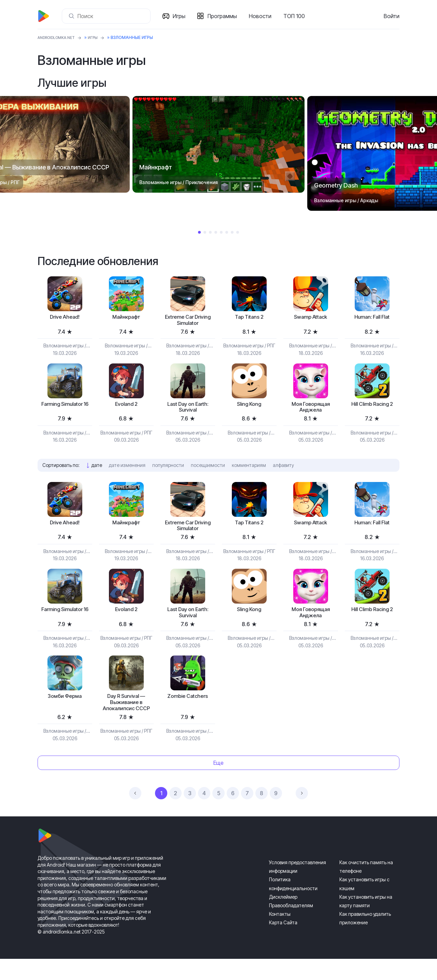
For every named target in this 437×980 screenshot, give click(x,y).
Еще (218, 784)
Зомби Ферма (65, 707)
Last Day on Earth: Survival (188, 411)
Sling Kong (249, 407)
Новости (262, 16)
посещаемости (208, 470)
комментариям (249, 470)
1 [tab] (199, 232)
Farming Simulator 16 (65, 411)
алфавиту (283, 470)
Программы (224, 16)
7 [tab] (232, 232)
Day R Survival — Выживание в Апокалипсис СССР (126, 718)
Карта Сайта (283, 944)
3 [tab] (210, 232)
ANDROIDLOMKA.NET (60, 37)
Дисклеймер (283, 918)
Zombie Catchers (188, 707)
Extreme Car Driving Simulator (188, 322)
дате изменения (127, 470)
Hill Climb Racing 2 (372, 407)
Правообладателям (291, 927)
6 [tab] (227, 232)
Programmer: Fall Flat (372, 318)
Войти (392, 16)
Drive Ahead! (65, 318)
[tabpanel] (218, 144)
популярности (168, 470)
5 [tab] (221, 232)
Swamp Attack (311, 318)
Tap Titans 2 (249, 318)
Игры (181, 16)
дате (97, 470)
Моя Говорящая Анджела (311, 411)
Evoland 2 (126, 407)
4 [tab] (216, 232)
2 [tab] (205, 232)
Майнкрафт (126, 318)
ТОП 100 (296, 16)
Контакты (280, 935)
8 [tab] (238, 232)
